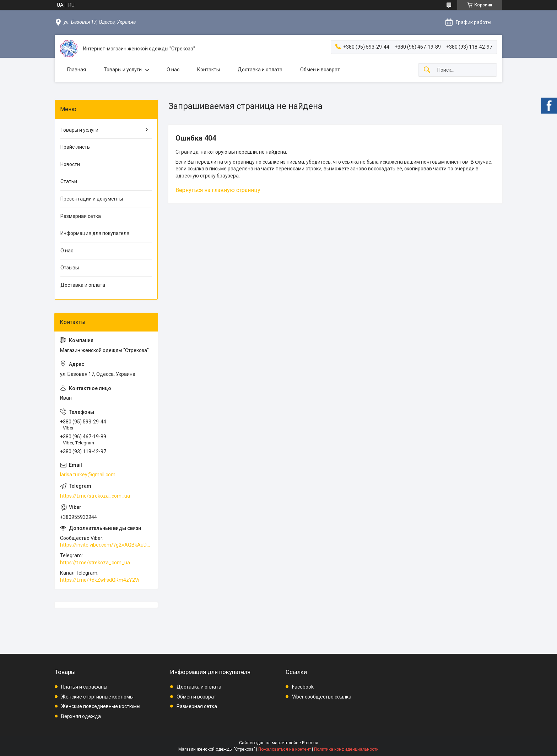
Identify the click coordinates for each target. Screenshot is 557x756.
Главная (77, 70)
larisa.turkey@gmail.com (88, 475)
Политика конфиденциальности (346, 749)
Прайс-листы (75, 147)
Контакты (209, 70)
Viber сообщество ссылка (322, 697)
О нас (173, 70)
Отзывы (70, 268)
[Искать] (427, 70)
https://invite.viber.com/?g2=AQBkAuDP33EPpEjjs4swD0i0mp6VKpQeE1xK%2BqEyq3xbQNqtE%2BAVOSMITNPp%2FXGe (106, 545)
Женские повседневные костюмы (101, 706)
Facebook (303, 687)
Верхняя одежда (81, 716)
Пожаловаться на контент (285, 749)
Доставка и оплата (260, 70)
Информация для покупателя (95, 233)
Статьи (69, 181)
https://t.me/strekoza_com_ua (95, 496)
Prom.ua (310, 743)
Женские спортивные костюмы (97, 697)
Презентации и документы (92, 199)
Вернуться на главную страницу (218, 190)
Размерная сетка (81, 216)
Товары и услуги (123, 70)
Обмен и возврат (320, 70)
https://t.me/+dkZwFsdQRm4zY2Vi (100, 580)
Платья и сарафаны (84, 687)
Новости (70, 164)
